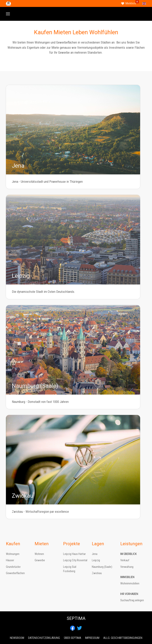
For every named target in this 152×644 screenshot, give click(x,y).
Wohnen (39, 554)
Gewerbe (40, 560)
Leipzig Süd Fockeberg (70, 569)
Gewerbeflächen (15, 573)
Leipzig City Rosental (75, 560)
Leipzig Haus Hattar (74, 554)
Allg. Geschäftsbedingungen (123, 638)
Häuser (10, 560)
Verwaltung (127, 567)
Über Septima (73, 638)
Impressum (92, 638)
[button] (8, 14)
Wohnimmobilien (130, 583)
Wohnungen (13, 554)
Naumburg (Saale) (102, 567)
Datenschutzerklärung (44, 638)
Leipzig (96, 560)
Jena (95, 554)
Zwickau (97, 573)
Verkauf (125, 560)
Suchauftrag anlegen (132, 600)
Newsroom (17, 638)
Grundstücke (13, 567)
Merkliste (131, 3)
